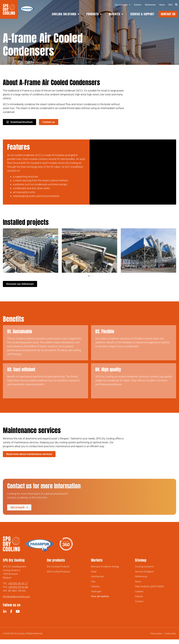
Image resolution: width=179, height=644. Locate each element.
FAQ (170, 5)
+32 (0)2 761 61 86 (18, 587)
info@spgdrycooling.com (16, 596)
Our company (123, 5)
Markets (97, 560)
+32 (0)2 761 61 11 (18, 583)
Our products (56, 560)
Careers (138, 5)
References (150, 5)
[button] (6, 251)
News (162, 5)
